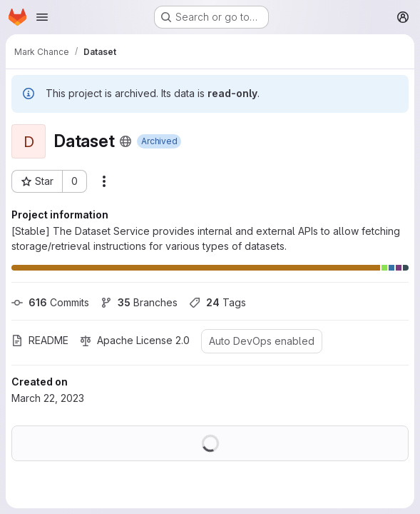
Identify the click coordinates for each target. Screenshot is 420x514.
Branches (139, 302)
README (40, 340)
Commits (50, 302)
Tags (217, 302)
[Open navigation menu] (42, 17)
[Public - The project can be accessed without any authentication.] (126, 141)
